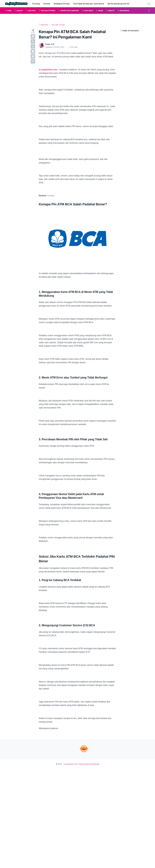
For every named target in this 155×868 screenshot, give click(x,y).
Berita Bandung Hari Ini (118, 4)
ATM (59, 53)
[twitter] (33, 41)
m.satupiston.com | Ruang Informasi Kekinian (81, 764)
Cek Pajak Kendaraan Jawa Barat (89, 4)
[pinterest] (33, 56)
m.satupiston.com (48, 70)
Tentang (36, 4)
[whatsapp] (33, 46)
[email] (33, 61)
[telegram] (33, 51)
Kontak (47, 4)
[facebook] (33, 36)
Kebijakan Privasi (62, 4)
